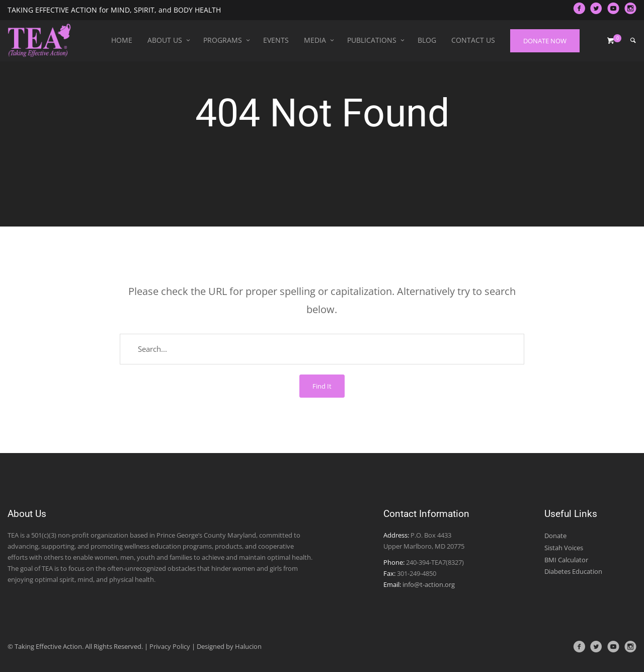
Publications (372, 40)
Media (315, 40)
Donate (555, 536)
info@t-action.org (429, 584)
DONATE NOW (545, 41)
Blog (427, 40)
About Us (165, 40)
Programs (223, 40)
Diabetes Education (573, 571)
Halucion (248, 646)
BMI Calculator (566, 560)
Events (276, 40)
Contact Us (473, 40)
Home (122, 40)
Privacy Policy (170, 646)
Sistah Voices (564, 548)
